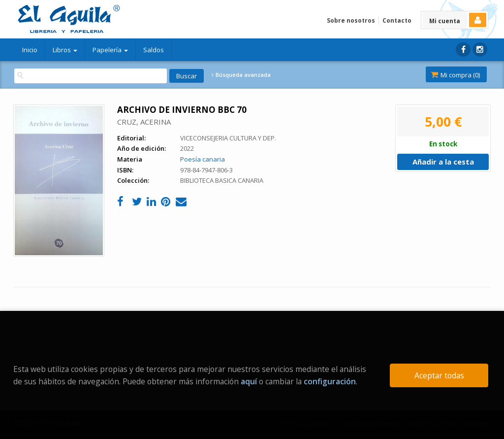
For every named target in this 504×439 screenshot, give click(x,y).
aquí (249, 381)
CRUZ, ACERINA (144, 122)
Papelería (110, 50)
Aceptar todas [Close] (439, 375)
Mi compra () (455, 75)
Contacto (397, 20)
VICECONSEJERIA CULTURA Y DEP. (228, 138)
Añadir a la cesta (443, 162)
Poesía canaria (203, 159)
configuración (330, 381)
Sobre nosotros (351, 20)
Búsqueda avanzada (241, 75)
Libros (65, 50)
